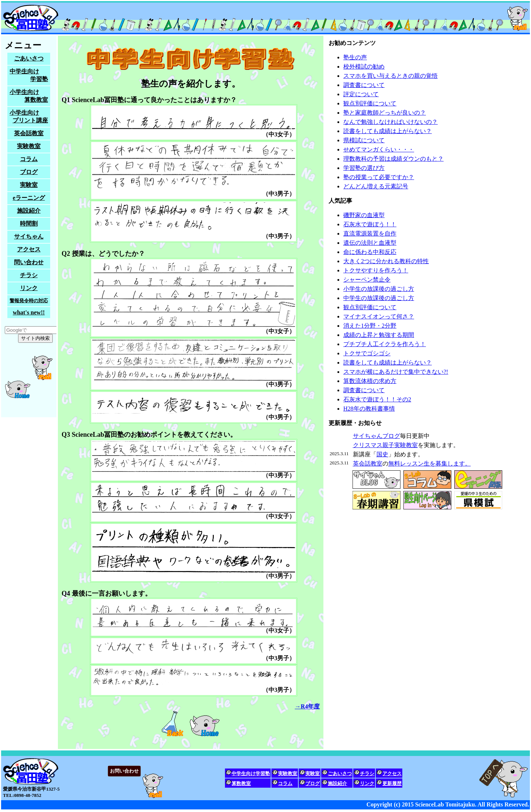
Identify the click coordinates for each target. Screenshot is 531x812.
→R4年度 (307, 706)
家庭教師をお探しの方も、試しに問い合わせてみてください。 (265, 781)
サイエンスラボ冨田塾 (265, 18)
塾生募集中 (29, 226)
